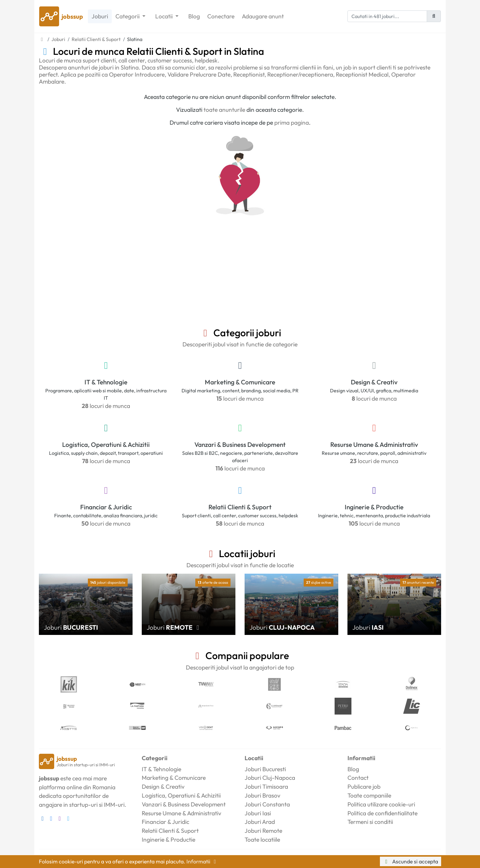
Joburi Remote (263, 831)
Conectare (221, 16)
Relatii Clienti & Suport (240, 507)
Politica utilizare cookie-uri (381, 804)
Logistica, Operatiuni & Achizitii (106, 444)
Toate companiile (369, 795)
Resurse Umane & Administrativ (374, 444)
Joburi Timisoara (266, 787)
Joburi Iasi (258, 813)
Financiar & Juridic (106, 507)
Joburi (100, 16)
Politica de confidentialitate (382, 813)
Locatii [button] (165, 16)
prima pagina (292, 123)
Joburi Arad (260, 822)
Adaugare (263, 16)
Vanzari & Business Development (240, 444)
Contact (358, 778)
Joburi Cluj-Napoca (270, 778)
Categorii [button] (128, 16)
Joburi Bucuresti (265, 769)
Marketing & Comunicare (240, 382)
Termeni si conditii (370, 822)
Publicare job (364, 787)
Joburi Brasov (262, 795)
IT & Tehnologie (106, 382)
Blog (194, 16)
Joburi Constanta (267, 804)
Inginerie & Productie (374, 507)
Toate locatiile (262, 840)
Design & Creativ (374, 382)
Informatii (202, 861)
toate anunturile (224, 110)
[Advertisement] (240, 281)
